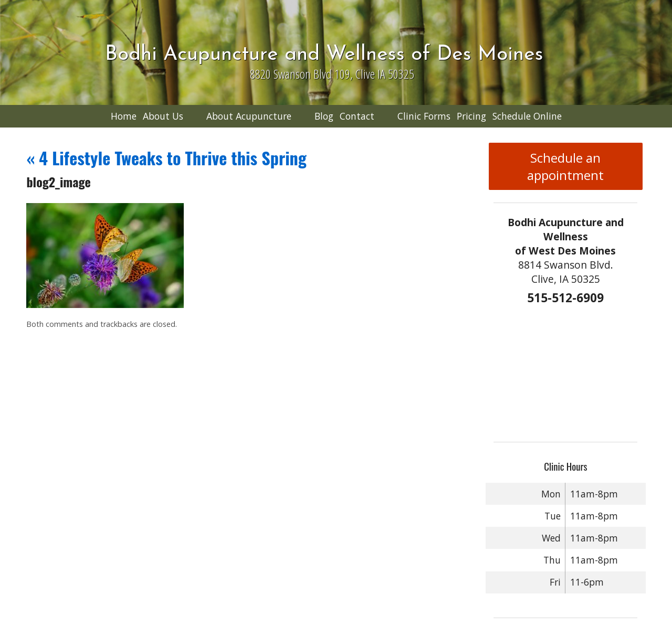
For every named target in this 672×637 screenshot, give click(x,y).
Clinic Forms (424, 116)
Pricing (471, 116)
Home (124, 116)
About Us (163, 116)
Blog (324, 116)
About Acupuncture (249, 116)
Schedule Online (527, 116)
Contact (357, 116)
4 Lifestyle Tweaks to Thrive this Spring (166, 158)
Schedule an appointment (565, 166)
